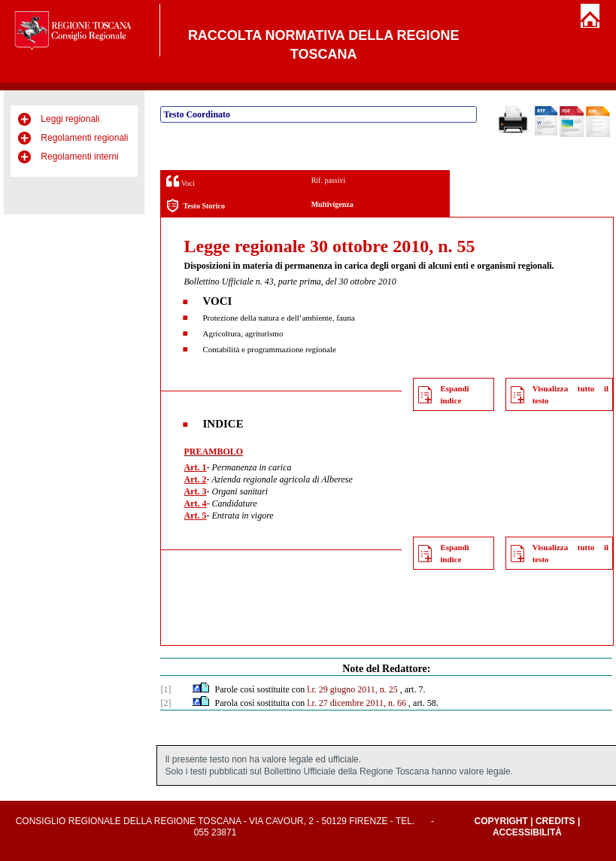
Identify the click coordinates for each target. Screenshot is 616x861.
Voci (180, 181)
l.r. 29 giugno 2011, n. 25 (352, 689)
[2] (165, 703)
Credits (555, 821)
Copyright (501, 821)
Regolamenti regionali (84, 138)
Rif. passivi (329, 180)
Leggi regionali (70, 119)
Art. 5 (195, 516)
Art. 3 (195, 491)
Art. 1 (195, 467)
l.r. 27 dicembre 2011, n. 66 (357, 703)
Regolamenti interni (79, 157)
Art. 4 (195, 504)
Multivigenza (332, 204)
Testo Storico (195, 206)
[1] (165, 689)
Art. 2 (195, 479)
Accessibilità (527, 832)
